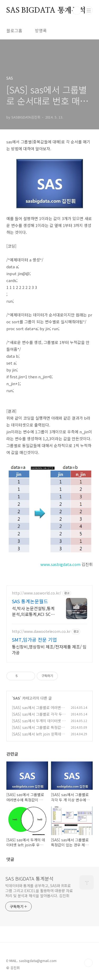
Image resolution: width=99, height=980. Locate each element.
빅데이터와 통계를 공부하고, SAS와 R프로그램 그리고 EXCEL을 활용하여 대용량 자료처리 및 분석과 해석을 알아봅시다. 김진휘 (39, 891)
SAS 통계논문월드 (30, 601)
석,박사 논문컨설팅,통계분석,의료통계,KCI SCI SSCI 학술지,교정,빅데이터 (33, 611)
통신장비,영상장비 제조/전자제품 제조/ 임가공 (49, 649)
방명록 (41, 30)
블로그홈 (14, 30)
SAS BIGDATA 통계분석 (46, 11)
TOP (88, 963)
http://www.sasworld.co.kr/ (37, 593)
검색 (77, 11)
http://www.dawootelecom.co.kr (41, 631)
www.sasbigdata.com (60, 564)
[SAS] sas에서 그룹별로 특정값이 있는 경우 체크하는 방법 (38, 730)
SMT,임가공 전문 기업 (34, 639)
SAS (16, 698)
